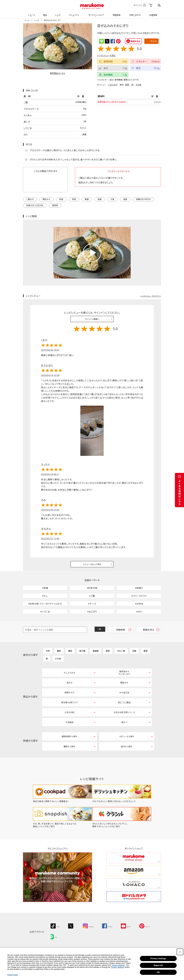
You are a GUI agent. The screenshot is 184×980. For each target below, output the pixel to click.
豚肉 (59, 666)
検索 (159, 5)
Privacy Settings (158, 958)
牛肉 (48, 666)
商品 (45, 13)
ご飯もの (30, 199)
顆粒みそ (47, 199)
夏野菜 (55, 205)
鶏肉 (70, 666)
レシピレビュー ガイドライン (151, 296)
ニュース (31, 13)
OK (158, 972)
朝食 (87, 199)
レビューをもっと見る (92, 564)
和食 (61, 199)
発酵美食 (116, 13)
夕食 (112, 199)
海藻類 (96, 666)
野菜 (127, 84)
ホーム (27, 20)
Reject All (158, 965)
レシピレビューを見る (106, 55)
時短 (74, 199)
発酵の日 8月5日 (143, 199)
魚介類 (82, 666)
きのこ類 (121, 666)
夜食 (125, 199)
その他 (138, 84)
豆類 (134, 666)
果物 (145, 666)
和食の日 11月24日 (35, 205)
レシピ (57, 13)
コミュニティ (74, 13)
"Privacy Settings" (118, 965)
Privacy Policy (13, 975)
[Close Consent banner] (180, 952)
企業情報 (153, 13)
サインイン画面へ (92, 319)
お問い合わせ (134, 13)
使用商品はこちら (57, 73)
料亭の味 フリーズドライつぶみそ (114, 102)
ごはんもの (113, 84)
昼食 (100, 199)
